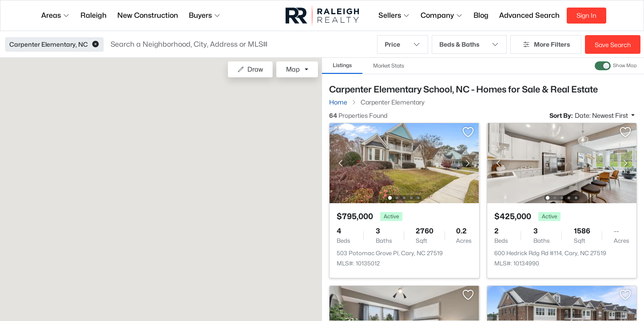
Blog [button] (481, 15)
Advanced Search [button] (529, 15)
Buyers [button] (205, 15)
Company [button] (442, 15)
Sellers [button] (394, 15)
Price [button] (402, 44)
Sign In (586, 15)
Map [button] (293, 69)
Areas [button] (56, 15)
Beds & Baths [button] (469, 44)
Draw (250, 69)
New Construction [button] (148, 15)
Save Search (613, 45)
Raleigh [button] (93, 15)
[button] (95, 44)
